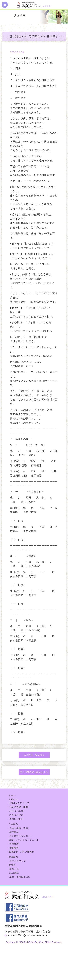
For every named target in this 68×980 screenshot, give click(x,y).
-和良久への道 (16, 811)
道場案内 (13, 857)
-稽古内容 (14, 832)
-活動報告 (14, 848)
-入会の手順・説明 (18, 828)
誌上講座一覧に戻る (34, 755)
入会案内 (13, 824)
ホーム (12, 795)
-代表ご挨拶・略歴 (18, 807)
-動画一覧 (14, 869)
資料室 (12, 865)
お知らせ (13, 799)
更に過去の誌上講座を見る (34, 772)
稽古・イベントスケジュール (24, 840)
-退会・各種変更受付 (19, 877)
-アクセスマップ (17, 861)
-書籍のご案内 (16, 819)
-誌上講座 (14, 873)
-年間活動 (14, 844)
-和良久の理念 (16, 815)
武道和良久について (19, 803)
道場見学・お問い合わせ (21, 852)
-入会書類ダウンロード (21, 836)
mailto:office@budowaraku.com (27, 935)
